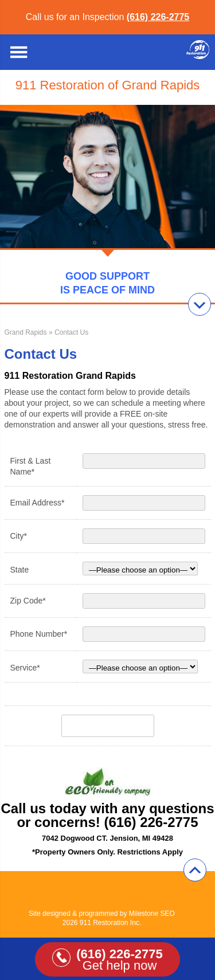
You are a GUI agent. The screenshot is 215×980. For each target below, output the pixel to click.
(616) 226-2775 (158, 17)
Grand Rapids (26, 332)
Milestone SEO (152, 914)
